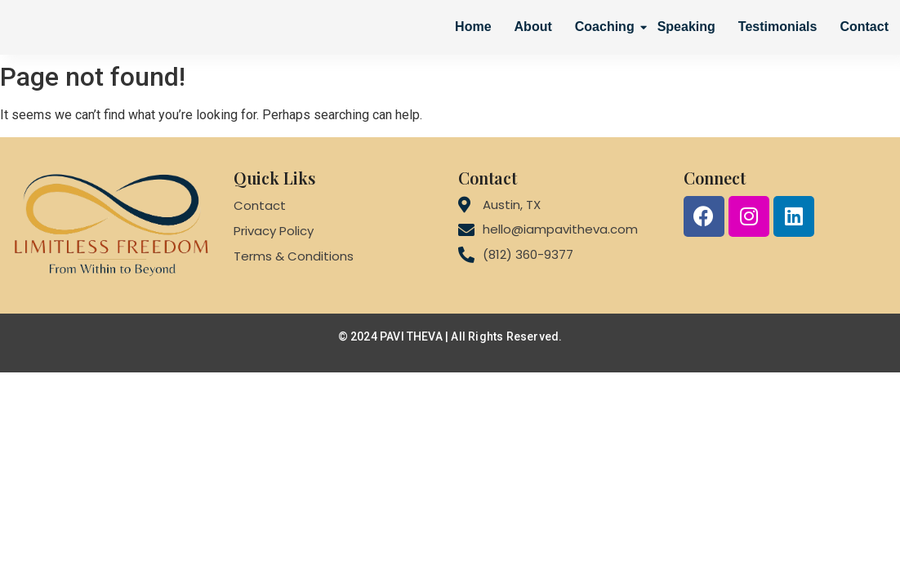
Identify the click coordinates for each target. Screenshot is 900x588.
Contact (864, 27)
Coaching (606, 27)
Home (473, 27)
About (533, 27)
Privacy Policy (274, 231)
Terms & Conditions (294, 256)
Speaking (686, 27)
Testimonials (778, 27)
